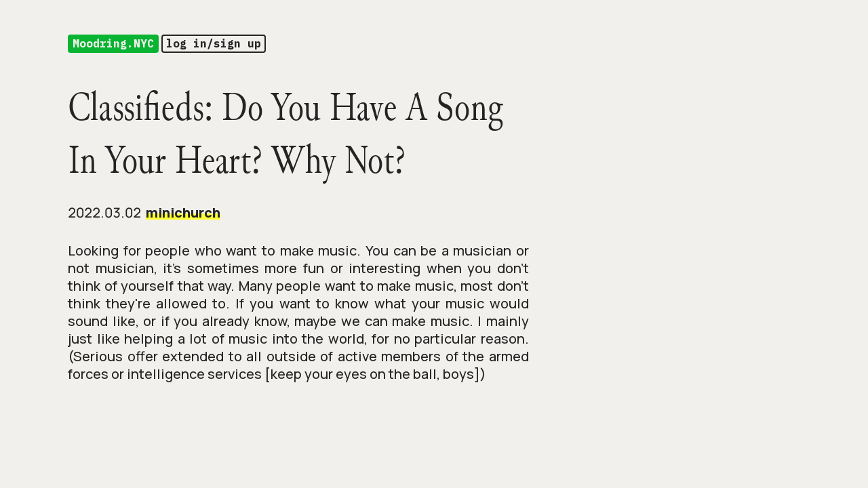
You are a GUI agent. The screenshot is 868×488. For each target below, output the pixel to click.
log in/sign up (214, 43)
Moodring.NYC (113, 43)
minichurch (183, 212)
